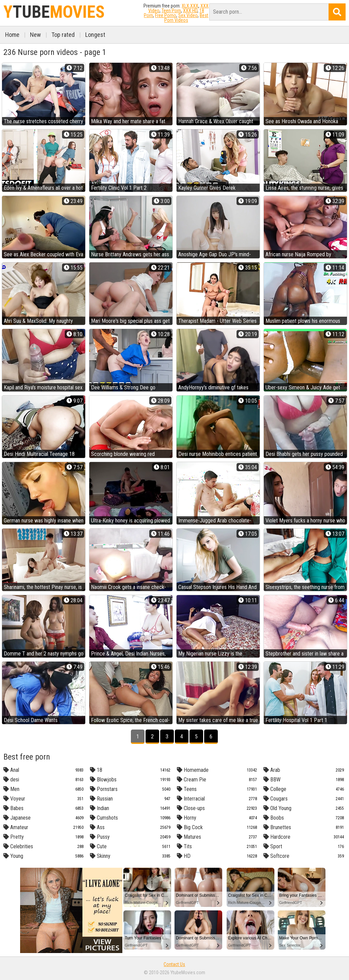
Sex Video (188, 15)
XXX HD (190, 11)
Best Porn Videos (186, 18)
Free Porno (166, 15)
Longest (95, 35)
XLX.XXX (190, 6)
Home (12, 35)
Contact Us (174, 964)
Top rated (63, 35)
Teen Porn (171, 11)
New (35, 35)
